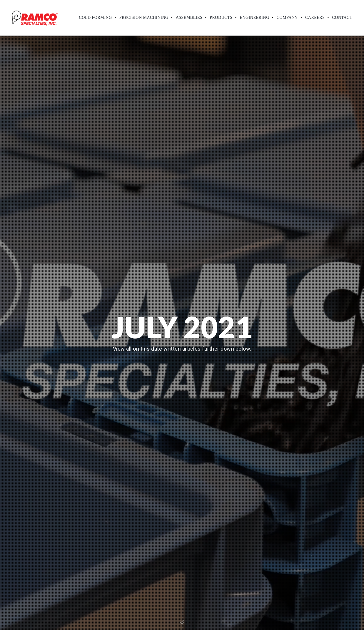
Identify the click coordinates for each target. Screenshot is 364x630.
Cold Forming (95, 18)
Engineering (254, 18)
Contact (342, 18)
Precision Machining (144, 18)
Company (287, 18)
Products (221, 18)
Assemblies (189, 18)
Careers (315, 18)
